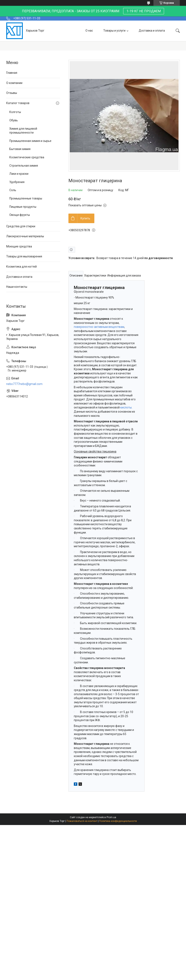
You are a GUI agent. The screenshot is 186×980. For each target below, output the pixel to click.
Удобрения (17, 182)
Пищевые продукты (23, 207)
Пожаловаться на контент (82, 821)
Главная (12, 73)
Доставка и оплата (152, 31)
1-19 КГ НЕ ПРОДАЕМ (144, 11)
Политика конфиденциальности (118, 821)
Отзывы (12, 93)
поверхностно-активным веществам (99, 327)
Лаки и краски (19, 174)
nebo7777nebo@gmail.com (24, 384)
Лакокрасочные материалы (25, 236)
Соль (13, 190)
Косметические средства (27, 157)
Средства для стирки (21, 226)
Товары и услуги (114, 31)
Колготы (15, 112)
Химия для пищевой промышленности (23, 131)
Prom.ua (111, 817)
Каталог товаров (18, 103)
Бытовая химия (20, 149)
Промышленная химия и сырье (30, 141)
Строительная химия (24, 166)
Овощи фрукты (20, 215)
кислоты (126, 407)
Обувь (14, 120)
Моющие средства (19, 246)
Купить (85, 218)
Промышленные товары (26, 198)
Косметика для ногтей (21, 267)
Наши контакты (17, 287)
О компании (14, 83)
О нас (89, 31)
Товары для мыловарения (24, 256)
